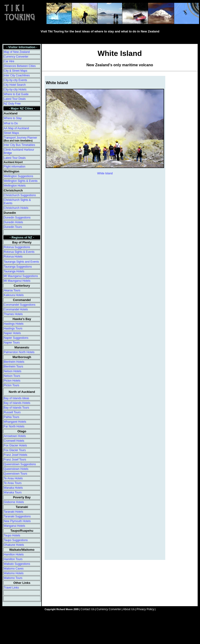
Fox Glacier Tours (15, 450)
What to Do (11, 123)
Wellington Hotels (15, 186)
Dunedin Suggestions (17, 218)
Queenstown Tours (15, 474)
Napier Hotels (12, 333)
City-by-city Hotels (15, 90)
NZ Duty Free (12, 104)
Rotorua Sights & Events (19, 252)
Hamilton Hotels (14, 554)
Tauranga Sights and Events (21, 262)
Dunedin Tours (13, 227)
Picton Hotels (12, 381)
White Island (105, 173)
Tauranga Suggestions (18, 267)
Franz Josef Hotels (15, 455)
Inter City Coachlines (17, 75)
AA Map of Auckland (16, 128)
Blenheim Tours (13, 367)
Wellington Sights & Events (21, 181)
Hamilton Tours (13, 559)
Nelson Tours (12, 376)
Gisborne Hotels (14, 502)
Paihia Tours (12, 417)
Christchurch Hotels (16, 208)
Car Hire (9, 61)
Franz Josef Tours (15, 460)
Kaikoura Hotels (14, 295)
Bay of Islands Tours (16, 408)
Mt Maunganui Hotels (17, 281)
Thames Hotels (13, 314)
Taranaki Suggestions (17, 516)
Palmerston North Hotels (19, 352)
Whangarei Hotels (15, 422)
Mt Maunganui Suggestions (21, 276)
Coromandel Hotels (16, 309)
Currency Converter (16, 57)
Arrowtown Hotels (15, 436)
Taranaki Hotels (13, 512)
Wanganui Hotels (14, 526)
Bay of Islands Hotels (17, 403)
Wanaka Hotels (13, 488)
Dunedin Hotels (13, 222)
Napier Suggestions (16, 338)
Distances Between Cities (20, 66)
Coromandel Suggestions (20, 305)
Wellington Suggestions (18, 176)
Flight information (15, 167)
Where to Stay (13, 118)
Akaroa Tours (12, 290)
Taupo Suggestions (16, 540)
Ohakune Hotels (14, 545)
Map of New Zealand (17, 52)
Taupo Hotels (12, 535)
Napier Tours (12, 343)
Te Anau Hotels (13, 478)
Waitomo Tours (13, 578)
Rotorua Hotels (13, 257)
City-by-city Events (15, 80)
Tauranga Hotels (14, 271)
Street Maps (11, 133)
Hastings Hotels (14, 324)
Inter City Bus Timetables (19, 145)
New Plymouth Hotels (17, 521)
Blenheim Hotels (14, 362)
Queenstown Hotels (16, 469)
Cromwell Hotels (14, 441)
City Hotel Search (15, 85)
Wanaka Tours (13, 492)
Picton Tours (12, 385)
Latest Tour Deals (15, 99)
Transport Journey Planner (20, 138)
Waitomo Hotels (14, 573)
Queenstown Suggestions (20, 464)
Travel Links (11, 588)
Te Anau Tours (13, 483)
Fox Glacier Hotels (15, 445)
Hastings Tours (13, 328)
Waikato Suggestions (17, 564)
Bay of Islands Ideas (16, 398)
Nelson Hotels (13, 371)
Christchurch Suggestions (20, 195)
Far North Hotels (14, 426)
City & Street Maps (15, 71)
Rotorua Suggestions (17, 247)
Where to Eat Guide (16, 94)
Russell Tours (12, 412)
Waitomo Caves (14, 569)
